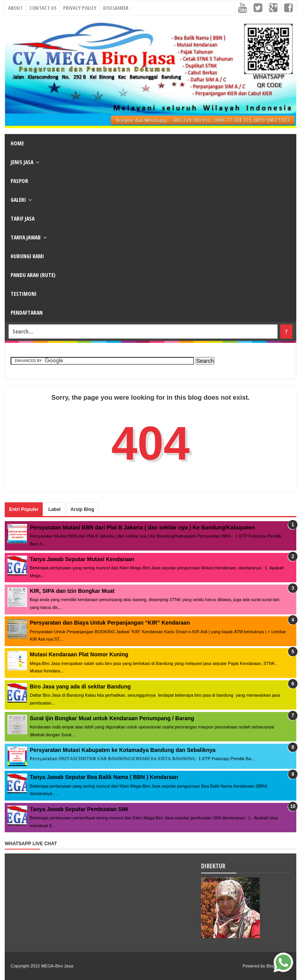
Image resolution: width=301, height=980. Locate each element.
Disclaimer (116, 8)
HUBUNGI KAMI (27, 256)
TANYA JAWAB (26, 237)
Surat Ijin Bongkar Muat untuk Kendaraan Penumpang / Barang (112, 718)
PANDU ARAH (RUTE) (33, 275)
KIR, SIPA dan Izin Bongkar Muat (72, 591)
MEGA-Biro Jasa (57, 966)
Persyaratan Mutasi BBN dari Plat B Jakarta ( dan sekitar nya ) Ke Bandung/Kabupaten (142, 527)
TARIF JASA (23, 218)
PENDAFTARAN (27, 312)
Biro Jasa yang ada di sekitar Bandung (80, 687)
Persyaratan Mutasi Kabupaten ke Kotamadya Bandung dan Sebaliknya (123, 750)
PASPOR (19, 181)
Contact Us (43, 8)
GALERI (18, 200)
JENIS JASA (22, 162)
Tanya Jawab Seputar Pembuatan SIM (79, 809)
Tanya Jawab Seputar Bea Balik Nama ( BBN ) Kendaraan (104, 777)
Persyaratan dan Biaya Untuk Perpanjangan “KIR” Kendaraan (110, 623)
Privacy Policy (80, 8)
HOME (17, 143)
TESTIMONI (24, 294)
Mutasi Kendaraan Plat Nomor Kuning (79, 654)
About (15, 8)
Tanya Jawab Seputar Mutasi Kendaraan (82, 559)
